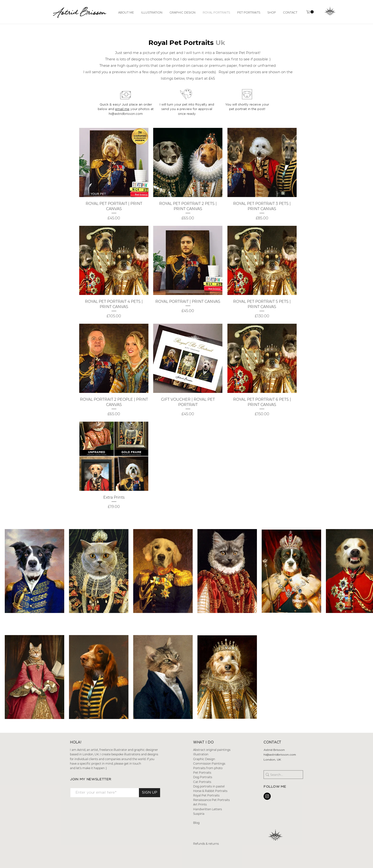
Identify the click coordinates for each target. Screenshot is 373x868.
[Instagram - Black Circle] (267, 796)
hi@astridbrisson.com (280, 755)
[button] (310, 12)
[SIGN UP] (150, 793)
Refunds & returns (206, 844)
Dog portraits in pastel (209, 786)
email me (122, 109)
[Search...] (282, 775)
